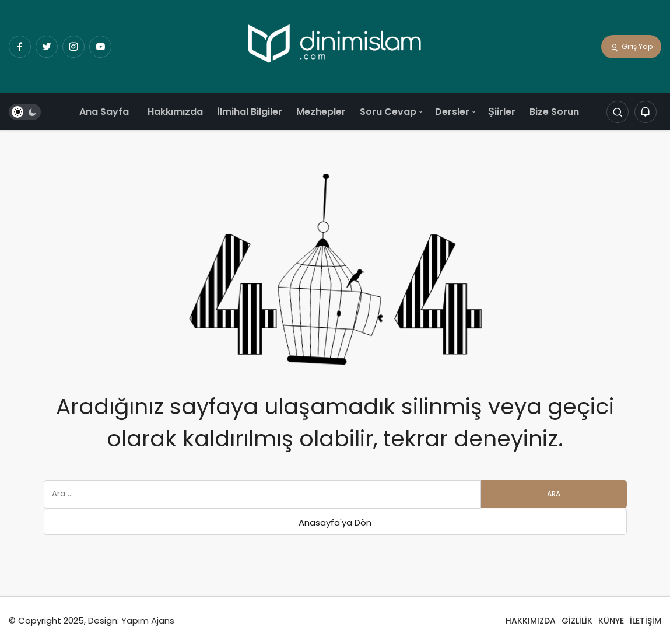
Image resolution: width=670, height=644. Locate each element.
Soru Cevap (388, 112)
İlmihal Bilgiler (249, 112)
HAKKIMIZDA (531, 621)
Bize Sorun (554, 112)
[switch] (25, 113)
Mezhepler (321, 112)
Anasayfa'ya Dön (335, 522)
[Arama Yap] (618, 113)
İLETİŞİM (646, 621)
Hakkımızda (175, 112)
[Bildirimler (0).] (646, 113)
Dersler (452, 112)
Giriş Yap (631, 47)
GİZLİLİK (577, 621)
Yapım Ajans (148, 620)
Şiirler (502, 112)
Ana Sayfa (104, 112)
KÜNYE (611, 621)
